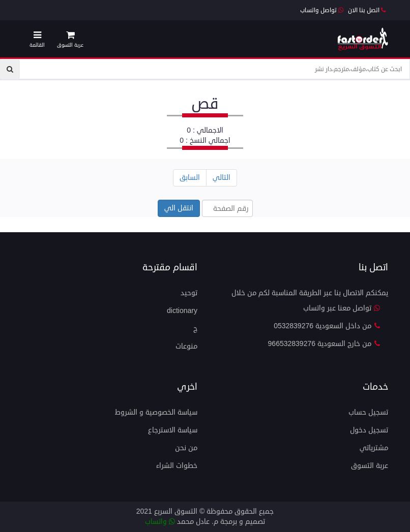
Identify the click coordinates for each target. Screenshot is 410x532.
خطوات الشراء (177, 466)
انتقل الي (179, 208)
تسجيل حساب (368, 412)
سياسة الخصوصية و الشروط (156, 412)
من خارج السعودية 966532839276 (324, 344)
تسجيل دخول (369, 430)
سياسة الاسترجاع (173, 430)
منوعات (186, 346)
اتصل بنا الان (367, 10)
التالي (222, 178)
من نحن (186, 448)
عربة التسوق (370, 466)
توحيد (189, 293)
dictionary (182, 311)
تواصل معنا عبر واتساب (342, 308)
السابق (190, 178)
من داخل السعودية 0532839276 (327, 326)
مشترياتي (374, 448)
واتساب (160, 522)
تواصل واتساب (322, 10)
